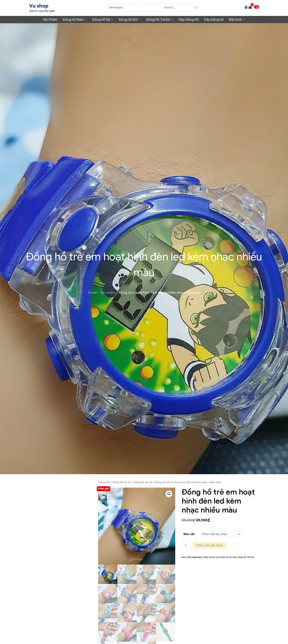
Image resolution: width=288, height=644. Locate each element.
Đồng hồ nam (75, 20)
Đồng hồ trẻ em (160, 20)
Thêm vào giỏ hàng (209, 545)
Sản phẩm (50, 20)
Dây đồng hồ (214, 20)
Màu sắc (189, 534)
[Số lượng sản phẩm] (187, 545)
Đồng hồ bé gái (211, 557)
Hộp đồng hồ (189, 20)
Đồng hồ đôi (130, 20)
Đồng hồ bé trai (143, 482)
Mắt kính (237, 20)
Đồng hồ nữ (103, 20)
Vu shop (39, 6)
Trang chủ (104, 482)
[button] (169, 494)
